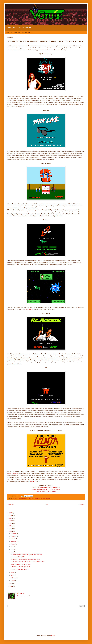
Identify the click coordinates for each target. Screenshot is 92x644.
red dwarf (43, 499)
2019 (11, 513)
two (34, 46)
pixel (33, 499)
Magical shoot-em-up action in (46, 489)
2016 (11, 521)
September (14, 541)
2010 (11, 586)
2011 (11, 584)
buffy (13, 499)
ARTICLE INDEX (16, 32)
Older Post (81, 505)
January (13, 581)
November (14, 536)
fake (16, 499)
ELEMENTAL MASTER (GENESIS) (21, 567)
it (18, 499)
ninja (30, 499)
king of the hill (22, 499)
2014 (11, 526)
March (13, 575)
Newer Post (11, 505)
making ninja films (14, 473)
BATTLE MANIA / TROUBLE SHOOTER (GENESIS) (25, 559)
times (37, 46)
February (13, 578)
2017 (11, 518)
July (12, 547)
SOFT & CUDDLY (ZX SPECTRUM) (21, 564)
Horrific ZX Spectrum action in (46, 487)
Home (46, 505)
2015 (11, 523)
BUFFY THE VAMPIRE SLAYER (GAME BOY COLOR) (26, 554)
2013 (11, 529)
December (14, 534)
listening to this (30, 309)
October (13, 539)
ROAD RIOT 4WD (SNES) (18, 557)
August (13, 544)
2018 (11, 515)
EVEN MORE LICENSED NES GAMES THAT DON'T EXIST (27, 562)
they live (48, 499)
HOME (7, 32)
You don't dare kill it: (46, 491)
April (12, 573)
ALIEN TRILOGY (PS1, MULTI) (20, 569)
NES (27, 499)
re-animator (38, 499)
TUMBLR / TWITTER (27, 32)
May (12, 552)
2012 (11, 531)
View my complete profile (24, 596)
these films (32, 481)
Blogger (53, 636)
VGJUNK (21, 593)
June (12, 549)
